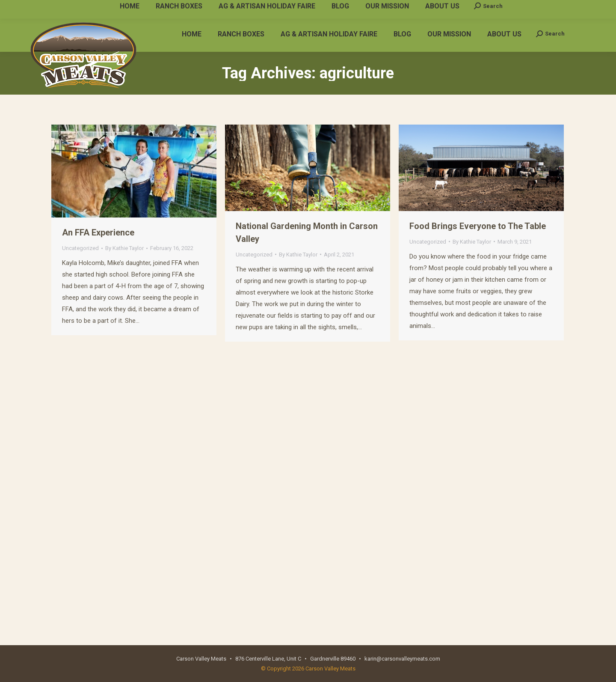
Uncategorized (80, 248)
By (124, 248)
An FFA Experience (98, 232)
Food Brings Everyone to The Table (478, 226)
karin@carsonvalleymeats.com (151, 8)
